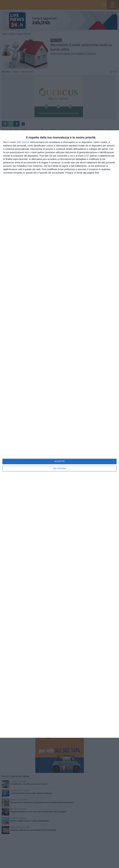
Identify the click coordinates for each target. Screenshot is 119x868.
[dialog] (59, 434)
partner (26, 142)
